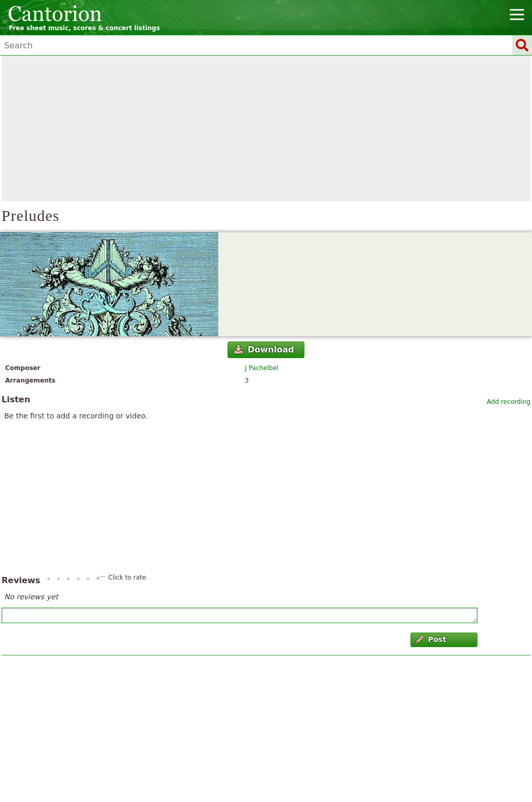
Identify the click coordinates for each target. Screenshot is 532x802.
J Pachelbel (262, 368)
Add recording (509, 402)
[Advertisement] (266, 128)
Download (264, 350)
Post (431, 639)
